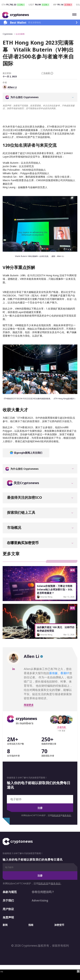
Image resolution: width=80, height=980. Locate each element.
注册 (40, 808)
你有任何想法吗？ (43, 892)
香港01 (65, 673)
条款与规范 (10, 892)
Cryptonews (8, 34)
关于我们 (8, 900)
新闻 (5, 925)
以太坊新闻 (20, 34)
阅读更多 (29, 705)
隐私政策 (56, 815)
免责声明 (8, 917)
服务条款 (67, 815)
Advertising (40, 900)
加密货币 (59, 925)
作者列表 (61, 727)
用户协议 (8, 909)
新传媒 (53, 673)
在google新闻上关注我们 (26, 453)
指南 (31, 925)
